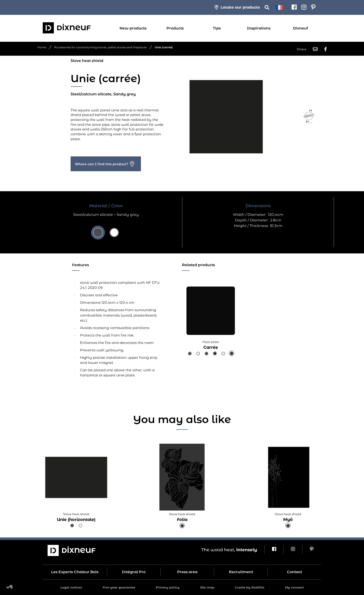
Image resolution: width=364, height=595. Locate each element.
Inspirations (259, 28)
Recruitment (241, 572)
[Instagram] (304, 7)
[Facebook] (294, 7)
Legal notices (71, 587)
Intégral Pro (134, 572)
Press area (187, 572)
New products (133, 28)
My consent (294, 587)
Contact (294, 572)
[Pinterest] (313, 7)
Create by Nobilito (250, 587)
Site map (207, 587)
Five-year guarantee (119, 587)
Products (175, 28)
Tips (217, 28)
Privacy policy (168, 587)
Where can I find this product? (102, 164)
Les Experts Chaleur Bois (75, 572)
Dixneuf (301, 28)
